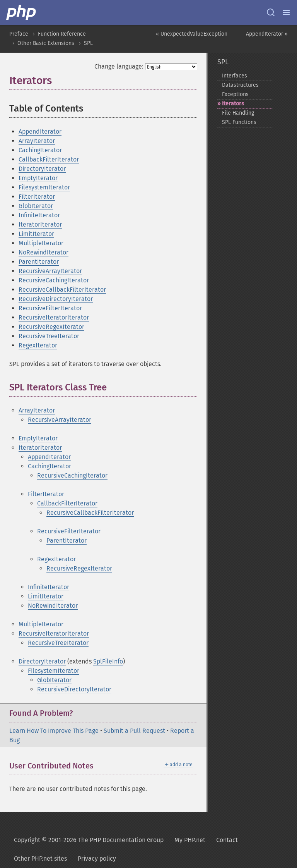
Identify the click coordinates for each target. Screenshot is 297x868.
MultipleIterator (41, 243)
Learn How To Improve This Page (54, 731)
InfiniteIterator (39, 215)
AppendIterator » (267, 34)
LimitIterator (36, 234)
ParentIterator (39, 262)
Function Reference (62, 34)
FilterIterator (37, 197)
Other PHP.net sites (40, 859)
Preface (19, 34)
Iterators (233, 104)
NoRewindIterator (44, 252)
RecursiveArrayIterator (50, 271)
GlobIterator (36, 206)
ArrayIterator (37, 141)
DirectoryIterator (42, 169)
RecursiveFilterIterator (50, 308)
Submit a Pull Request (134, 731)
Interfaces (235, 76)
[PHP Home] (22, 12)
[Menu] (286, 12)
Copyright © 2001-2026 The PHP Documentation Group (89, 840)
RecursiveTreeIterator (49, 336)
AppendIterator (40, 131)
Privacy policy (97, 859)
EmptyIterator (38, 178)
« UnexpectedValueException (192, 34)
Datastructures (240, 85)
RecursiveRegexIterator (51, 327)
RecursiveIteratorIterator (54, 317)
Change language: (119, 66)
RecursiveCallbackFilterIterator (62, 290)
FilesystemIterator (44, 187)
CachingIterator (40, 150)
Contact (227, 840)
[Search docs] (271, 12)
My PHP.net (190, 840)
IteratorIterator (40, 224)
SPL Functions (239, 122)
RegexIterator (38, 345)
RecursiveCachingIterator (54, 280)
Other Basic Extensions (46, 43)
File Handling (238, 113)
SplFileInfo (108, 661)
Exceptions (235, 94)
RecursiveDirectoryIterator (56, 299)
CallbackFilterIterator (49, 159)
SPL (88, 43)
